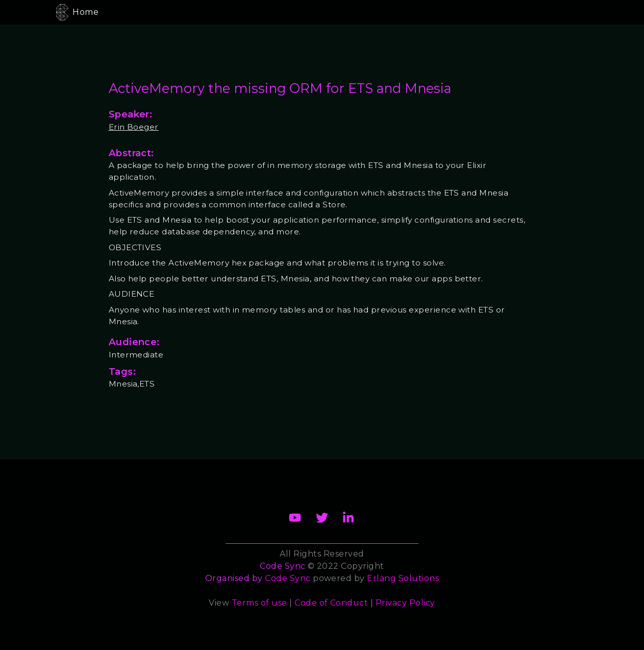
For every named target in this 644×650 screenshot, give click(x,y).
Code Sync (288, 578)
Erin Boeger (134, 127)
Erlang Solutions (403, 578)
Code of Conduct (331, 603)
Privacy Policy (405, 603)
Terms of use (259, 603)
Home (85, 12)
